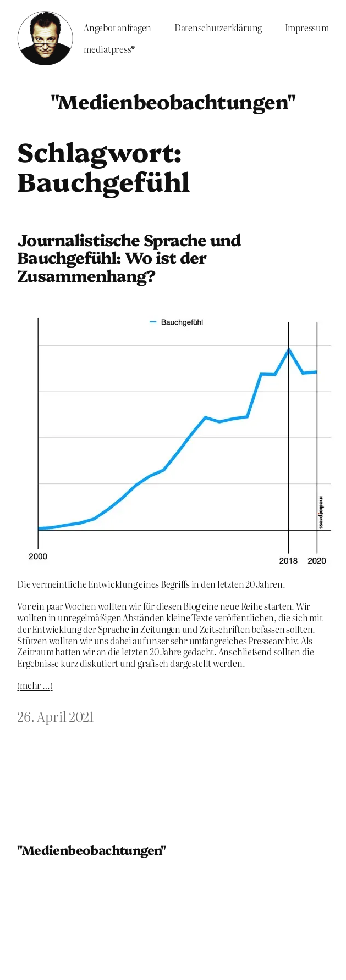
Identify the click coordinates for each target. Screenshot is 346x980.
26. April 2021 (55, 716)
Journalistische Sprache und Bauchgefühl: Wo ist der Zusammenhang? (129, 257)
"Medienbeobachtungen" (173, 101)
